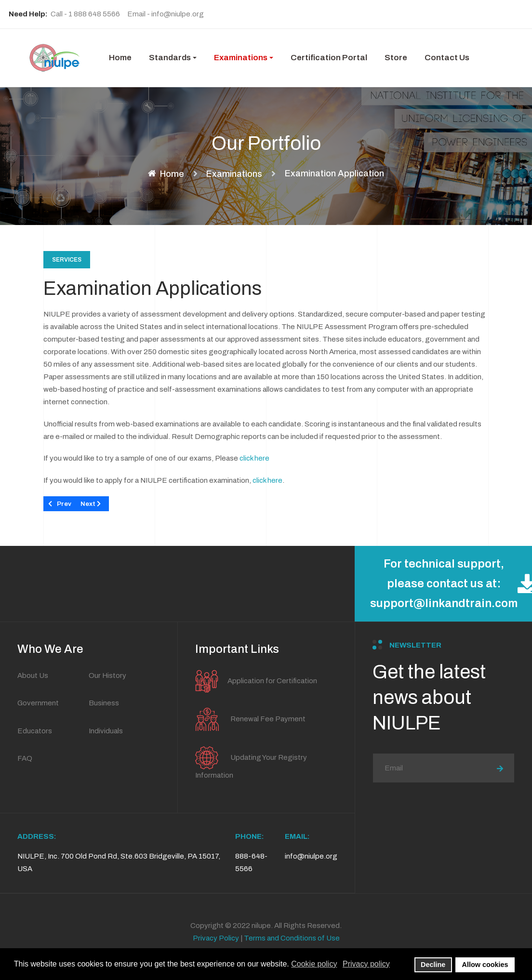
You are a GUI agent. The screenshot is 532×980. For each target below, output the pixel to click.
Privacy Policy (216, 938)
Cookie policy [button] (314, 964)
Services (67, 260)
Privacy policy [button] (366, 964)
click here (254, 458)
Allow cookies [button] (485, 965)
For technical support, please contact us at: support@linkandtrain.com (451, 583)
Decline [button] (433, 965)
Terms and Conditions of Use (292, 938)
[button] (173, 58)
